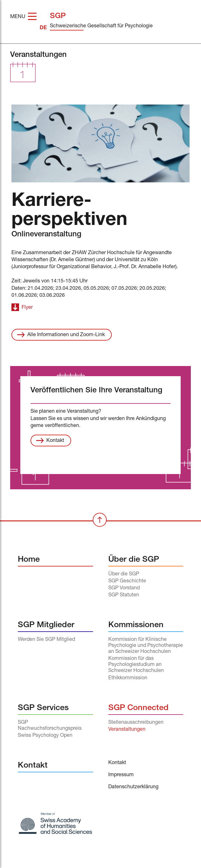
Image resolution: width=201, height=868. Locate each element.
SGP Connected (138, 708)
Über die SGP (134, 560)
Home (29, 560)
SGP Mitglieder (46, 625)
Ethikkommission (128, 678)
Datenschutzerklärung (133, 787)
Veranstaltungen (127, 730)
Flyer (27, 308)
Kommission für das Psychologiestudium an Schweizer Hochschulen (136, 665)
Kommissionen (136, 625)
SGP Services (43, 708)
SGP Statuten (124, 595)
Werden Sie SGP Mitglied (46, 640)
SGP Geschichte (127, 581)
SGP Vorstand (124, 588)
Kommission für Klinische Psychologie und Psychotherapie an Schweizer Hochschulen (146, 646)
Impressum (121, 775)
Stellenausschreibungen (136, 723)
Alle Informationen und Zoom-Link (66, 335)
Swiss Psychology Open (45, 736)
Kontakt (55, 441)
